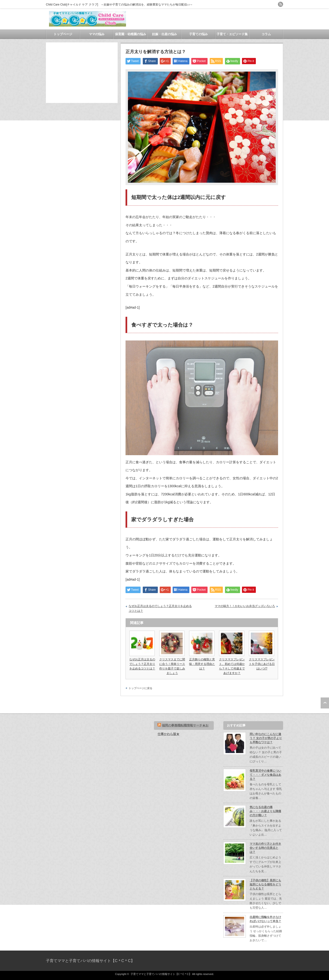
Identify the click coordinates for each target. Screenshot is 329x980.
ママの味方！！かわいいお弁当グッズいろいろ (245, 606)
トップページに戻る (140, 688)
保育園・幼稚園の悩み (131, 34)
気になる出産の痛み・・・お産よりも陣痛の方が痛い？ (265, 811)
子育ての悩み (198, 34)
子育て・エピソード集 (232, 34)
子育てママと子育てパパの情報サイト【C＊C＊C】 (90, 961)
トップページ (63, 34)
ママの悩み (97, 34)
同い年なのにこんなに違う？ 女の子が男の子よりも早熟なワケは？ (266, 738)
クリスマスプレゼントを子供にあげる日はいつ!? (262, 664)
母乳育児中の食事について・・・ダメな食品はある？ (265, 775)
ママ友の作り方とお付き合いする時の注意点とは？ (265, 848)
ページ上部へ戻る (325, 703)
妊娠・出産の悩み (164, 34)
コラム (266, 34)
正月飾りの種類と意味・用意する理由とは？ (202, 664)
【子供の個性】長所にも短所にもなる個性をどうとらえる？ (265, 884)
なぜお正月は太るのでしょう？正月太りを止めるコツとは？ (160, 608)
